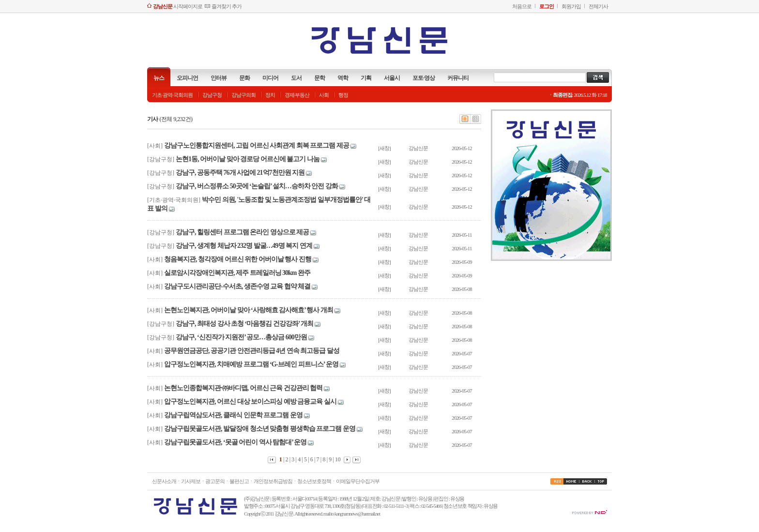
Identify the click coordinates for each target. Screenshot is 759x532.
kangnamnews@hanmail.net (357, 514)
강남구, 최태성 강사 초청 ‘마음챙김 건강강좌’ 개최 (244, 324)
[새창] (384, 148)
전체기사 (598, 6)
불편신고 (239, 481)
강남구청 (212, 95)
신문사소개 (164, 481)
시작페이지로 (178, 6)
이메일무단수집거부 (358, 481)
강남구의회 (243, 95)
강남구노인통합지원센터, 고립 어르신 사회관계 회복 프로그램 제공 (257, 145)
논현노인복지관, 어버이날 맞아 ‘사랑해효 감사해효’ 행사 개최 (249, 310)
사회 (324, 95)
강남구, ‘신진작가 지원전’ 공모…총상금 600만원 (241, 337)
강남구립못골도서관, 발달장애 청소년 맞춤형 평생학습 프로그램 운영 (260, 429)
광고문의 (215, 481)
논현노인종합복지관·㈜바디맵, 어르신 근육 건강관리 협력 (243, 388)
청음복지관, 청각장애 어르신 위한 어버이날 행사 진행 (238, 259)
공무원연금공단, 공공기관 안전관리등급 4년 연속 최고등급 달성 (252, 351)
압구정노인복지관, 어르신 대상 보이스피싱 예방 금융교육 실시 (250, 402)
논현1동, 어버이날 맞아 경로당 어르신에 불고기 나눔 (248, 159)
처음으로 (522, 6)
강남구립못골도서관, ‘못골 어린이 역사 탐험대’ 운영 (235, 442)
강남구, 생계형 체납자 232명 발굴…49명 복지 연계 (244, 246)
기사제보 (191, 481)
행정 (343, 95)
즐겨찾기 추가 (227, 6)
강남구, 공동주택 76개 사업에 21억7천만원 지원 (240, 173)
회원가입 (571, 6)
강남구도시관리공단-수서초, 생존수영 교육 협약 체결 (237, 286)
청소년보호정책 (314, 481)
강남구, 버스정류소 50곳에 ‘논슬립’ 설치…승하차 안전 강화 (257, 186)
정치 (270, 95)
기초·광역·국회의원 (172, 95)
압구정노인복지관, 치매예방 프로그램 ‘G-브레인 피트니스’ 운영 (251, 364)
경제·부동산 (297, 95)
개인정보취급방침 (273, 481)
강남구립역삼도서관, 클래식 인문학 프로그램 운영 (233, 415)
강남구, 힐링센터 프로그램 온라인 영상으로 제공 (242, 232)
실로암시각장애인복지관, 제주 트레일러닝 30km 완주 (237, 273)
